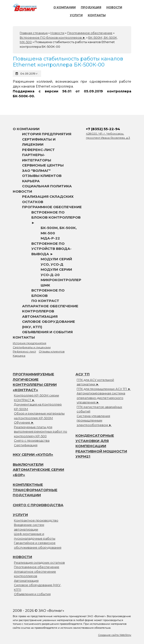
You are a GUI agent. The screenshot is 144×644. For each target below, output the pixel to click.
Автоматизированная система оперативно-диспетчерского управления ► (101, 398)
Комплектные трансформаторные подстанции (35, 490)
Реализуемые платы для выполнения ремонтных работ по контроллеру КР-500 (41, 432)
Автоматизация (40, 316)
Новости (114, 7)
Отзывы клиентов (42, 176)
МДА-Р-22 (50, 238)
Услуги (76, 15)
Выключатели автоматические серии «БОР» (38, 470)
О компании (65, 7)
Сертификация (26, 445)
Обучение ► (24, 422)
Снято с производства (32, 440)
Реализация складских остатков (39, 562)
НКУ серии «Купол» (33, 454)
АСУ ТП (83, 374)
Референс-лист (38, 150)
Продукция (91, 7)
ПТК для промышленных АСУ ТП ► (104, 389)
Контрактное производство (36, 520)
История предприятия (47, 134)
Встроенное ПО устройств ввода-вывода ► (51, 249)
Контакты (97, 15)
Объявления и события (47, 332)
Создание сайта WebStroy (115, 635)
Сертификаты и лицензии (32, 347)
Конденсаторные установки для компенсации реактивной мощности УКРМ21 (101, 446)
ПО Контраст (45, 301)
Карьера (31, 181)
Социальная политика (47, 186)
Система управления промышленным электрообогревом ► (94, 420)
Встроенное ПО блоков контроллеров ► (56, 217)
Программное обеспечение (52, 207)
